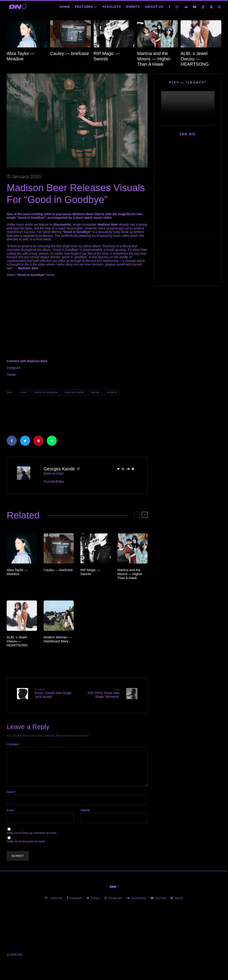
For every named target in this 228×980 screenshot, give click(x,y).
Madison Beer (75, 392)
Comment (13, 741)
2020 (24, 392)
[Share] (12, 441)
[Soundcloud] (186, 7)
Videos (113, 392)
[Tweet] (25, 441)
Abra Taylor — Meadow (21, 56)
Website (85, 814)
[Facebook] (169, 7)
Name (11, 796)
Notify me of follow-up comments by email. (32, 837)
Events (133, 7)
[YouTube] (195, 7)
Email (11, 814)
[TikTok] (203, 7)
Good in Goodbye (46, 392)
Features (84, 7)
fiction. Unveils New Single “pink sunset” (54, 693)
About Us (154, 7)
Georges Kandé (59, 469)
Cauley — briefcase (70, 53)
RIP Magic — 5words (107, 56)
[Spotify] (211, 7)
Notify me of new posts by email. (26, 845)
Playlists (112, 7)
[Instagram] (177, 7)
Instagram (14, 368)
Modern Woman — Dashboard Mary (58, 639)
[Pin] (38, 441)
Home (65, 7)
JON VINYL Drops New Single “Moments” (100, 693)
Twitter (11, 375)
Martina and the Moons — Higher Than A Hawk (154, 59)
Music (96, 392)
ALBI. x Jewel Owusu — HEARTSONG (195, 59)
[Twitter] (93, 902)
